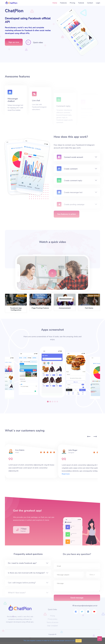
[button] (48, 399)
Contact (90, 3)
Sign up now (14, 43)
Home (55, 3)
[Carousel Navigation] (91, 434)
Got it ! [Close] (79, 641)
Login (98, 3)
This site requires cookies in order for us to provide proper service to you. (49, 641)
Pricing (72, 3)
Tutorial (81, 3)
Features (63, 3)
